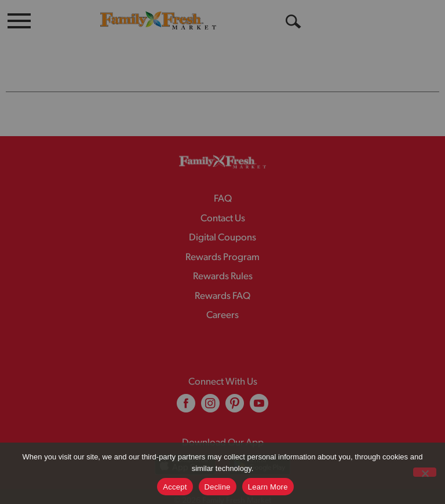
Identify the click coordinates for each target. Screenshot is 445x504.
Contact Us (223, 196)
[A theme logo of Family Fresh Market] (158, 20)
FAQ (223, 176)
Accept (175, 487)
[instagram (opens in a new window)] (210, 384)
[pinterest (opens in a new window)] (235, 384)
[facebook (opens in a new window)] (186, 384)
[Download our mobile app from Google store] (260, 442)
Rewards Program (222, 234)
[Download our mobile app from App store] (185, 442)
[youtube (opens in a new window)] (259, 384)
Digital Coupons (222, 215)
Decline (218, 487)
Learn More (268, 487)
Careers (222, 292)
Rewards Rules (223, 253)
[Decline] (425, 472)
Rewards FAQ (222, 273)
